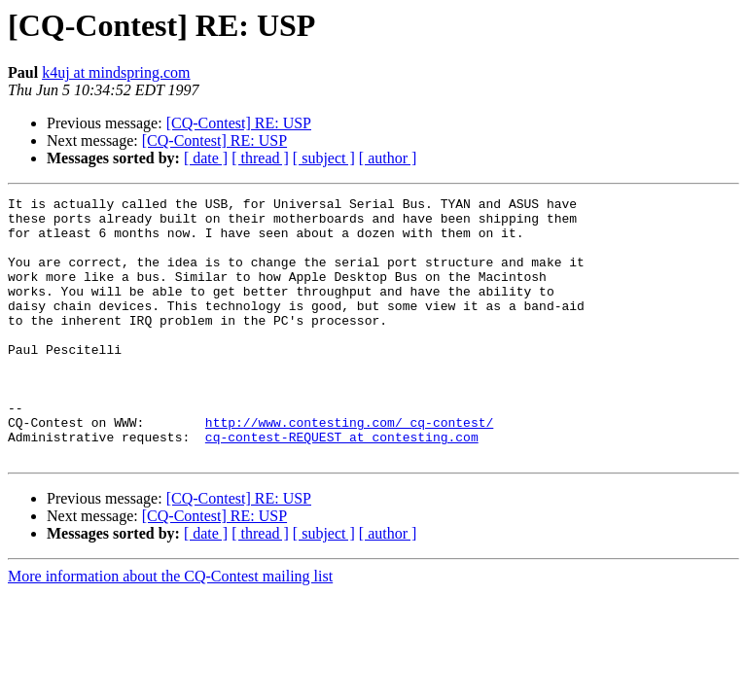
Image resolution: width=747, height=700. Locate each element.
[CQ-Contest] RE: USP (239, 123)
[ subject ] (324, 158)
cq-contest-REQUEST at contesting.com (342, 486)
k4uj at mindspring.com (116, 72)
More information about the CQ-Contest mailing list (170, 629)
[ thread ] (260, 158)
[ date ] (206, 158)
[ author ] (388, 158)
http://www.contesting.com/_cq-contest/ (349, 469)
